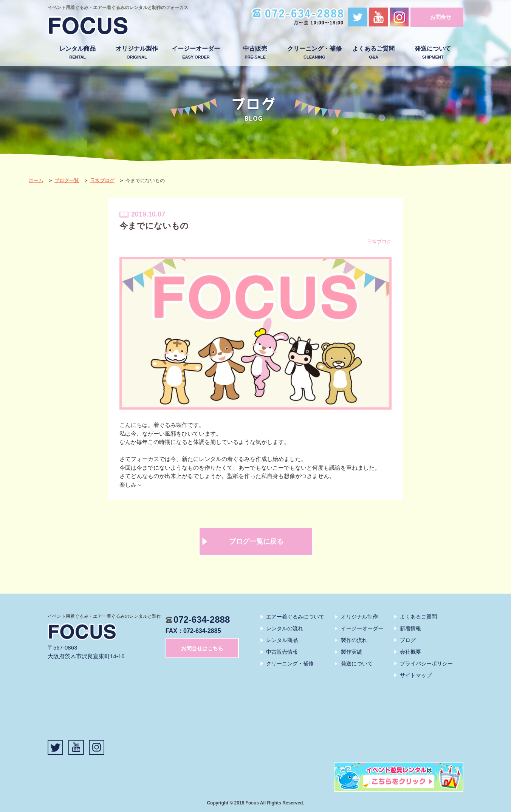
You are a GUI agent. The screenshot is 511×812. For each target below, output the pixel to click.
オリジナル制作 (359, 617)
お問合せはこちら (202, 648)
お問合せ (441, 17)
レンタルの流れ (285, 628)
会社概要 (410, 652)
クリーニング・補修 (314, 53)
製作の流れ (354, 640)
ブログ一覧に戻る (256, 541)
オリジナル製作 (137, 53)
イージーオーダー (196, 53)
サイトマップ (416, 675)
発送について (433, 53)
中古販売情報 (282, 652)
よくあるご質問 (374, 53)
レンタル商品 (78, 53)
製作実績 (352, 652)
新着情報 (410, 628)
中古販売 (255, 53)
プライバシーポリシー (426, 664)
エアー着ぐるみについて (295, 617)
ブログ (408, 640)
